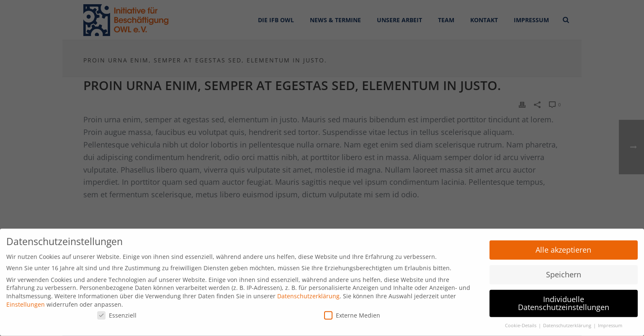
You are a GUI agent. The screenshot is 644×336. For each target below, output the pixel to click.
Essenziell (117, 312)
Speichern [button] (564, 271)
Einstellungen (26, 301)
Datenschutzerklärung (308, 293)
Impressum (610, 323)
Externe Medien (352, 312)
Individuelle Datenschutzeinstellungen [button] (564, 300)
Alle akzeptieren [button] (563, 247)
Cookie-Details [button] (521, 323)
